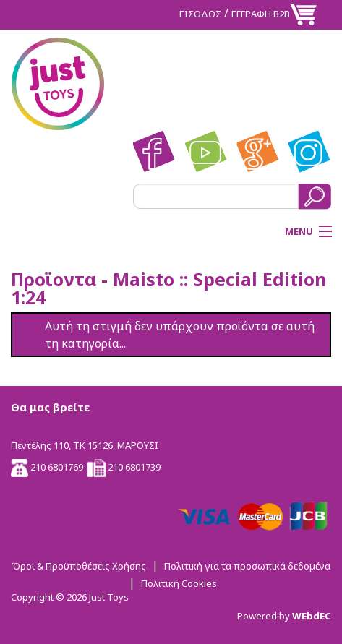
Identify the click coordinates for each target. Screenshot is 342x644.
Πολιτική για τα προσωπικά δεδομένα (247, 566)
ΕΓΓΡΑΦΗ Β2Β (261, 14)
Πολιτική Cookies (179, 583)
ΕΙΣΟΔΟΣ (200, 14)
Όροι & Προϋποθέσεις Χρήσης (79, 566)
